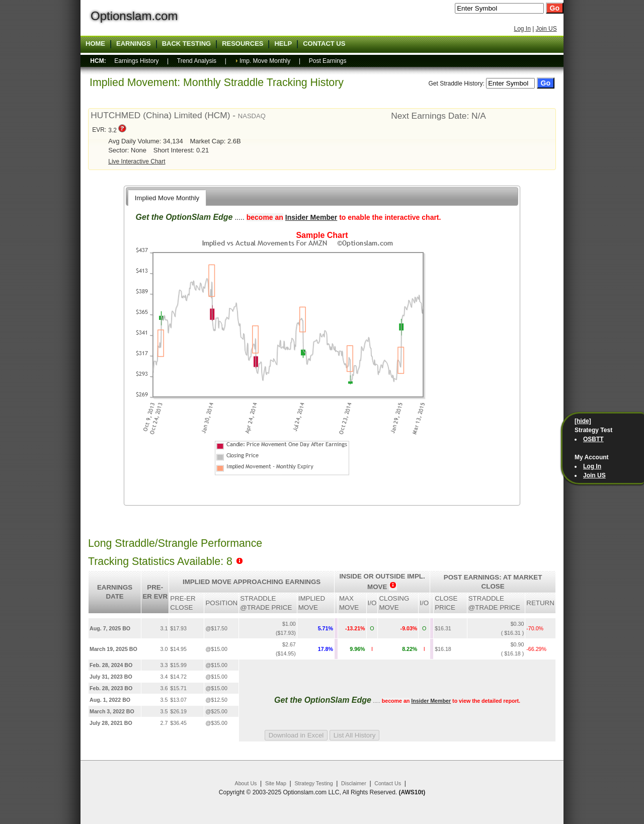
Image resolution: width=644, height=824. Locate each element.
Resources (243, 44)
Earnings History (136, 61)
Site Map (276, 783)
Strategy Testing (313, 783)
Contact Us (388, 783)
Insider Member (311, 217)
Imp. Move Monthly (265, 61)
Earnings (134, 44)
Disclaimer (354, 783)
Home (95, 44)
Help (283, 44)
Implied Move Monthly (167, 198)
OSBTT (593, 439)
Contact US (324, 44)
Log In (522, 29)
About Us (246, 783)
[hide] (583, 421)
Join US (546, 29)
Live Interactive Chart (137, 161)
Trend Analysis (197, 61)
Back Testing (187, 44)
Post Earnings (328, 61)
